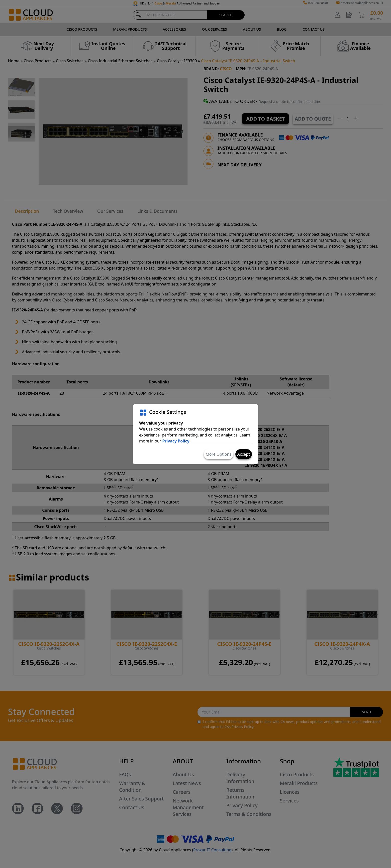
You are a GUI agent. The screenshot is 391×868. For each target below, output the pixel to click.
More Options (219, 454)
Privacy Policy (176, 441)
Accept (244, 454)
